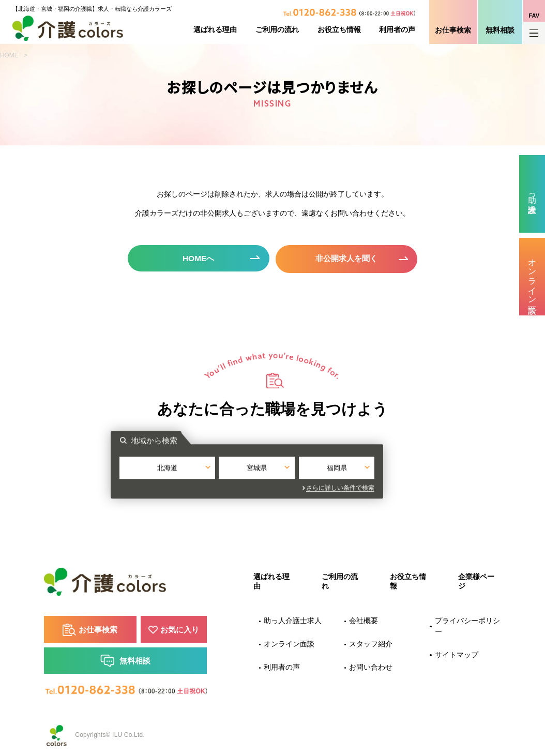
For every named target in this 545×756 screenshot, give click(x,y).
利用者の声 (397, 30)
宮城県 (273, 467)
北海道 (186, 467)
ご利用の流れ (277, 30)
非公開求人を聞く (347, 258)
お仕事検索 (453, 30)
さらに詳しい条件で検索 (366, 487)
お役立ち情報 (339, 30)
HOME (9, 55)
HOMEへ (198, 258)
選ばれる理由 (215, 30)
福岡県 (359, 467)
